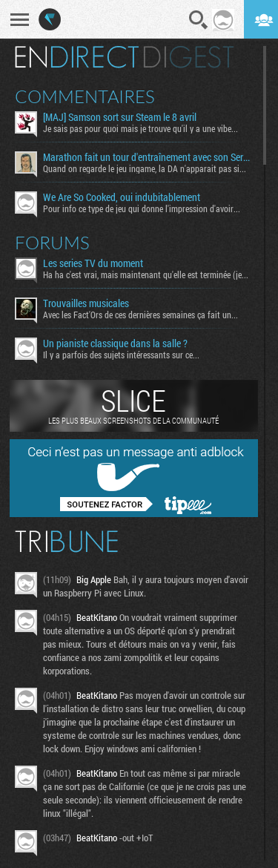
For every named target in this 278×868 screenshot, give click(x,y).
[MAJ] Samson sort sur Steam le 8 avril (120, 117)
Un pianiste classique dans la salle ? (115, 343)
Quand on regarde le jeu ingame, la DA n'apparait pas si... (145, 168)
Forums (52, 243)
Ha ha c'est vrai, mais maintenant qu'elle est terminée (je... (146, 274)
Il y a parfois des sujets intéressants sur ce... (121, 355)
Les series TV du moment (93, 263)
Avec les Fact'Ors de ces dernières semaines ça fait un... (140, 315)
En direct (77, 57)
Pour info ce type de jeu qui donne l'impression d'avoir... (142, 208)
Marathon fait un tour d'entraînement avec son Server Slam (148, 157)
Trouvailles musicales (86, 303)
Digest (189, 57)
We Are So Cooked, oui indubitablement (122, 197)
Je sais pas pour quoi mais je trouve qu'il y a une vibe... (140, 128)
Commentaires (85, 96)
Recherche (199, 20)
